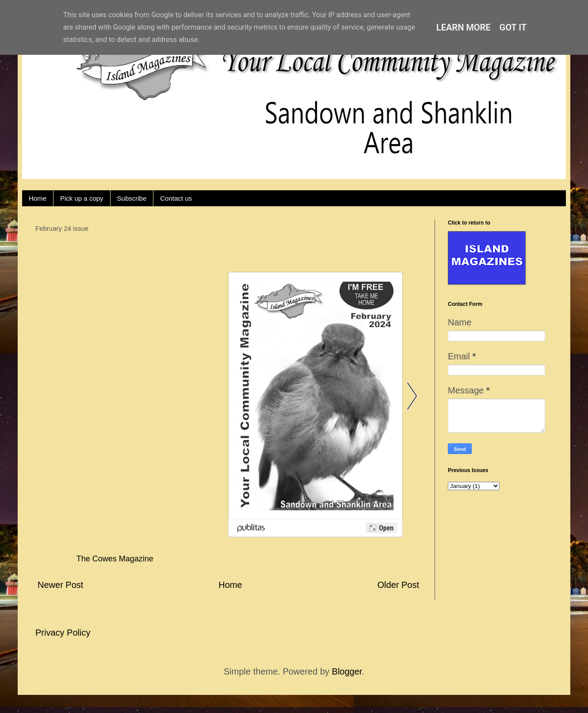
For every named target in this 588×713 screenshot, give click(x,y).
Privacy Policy (63, 633)
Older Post (398, 585)
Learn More (464, 27)
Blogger (347, 671)
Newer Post (60, 585)
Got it (513, 27)
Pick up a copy (82, 198)
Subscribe (132, 198)
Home (38, 198)
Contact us (176, 198)
